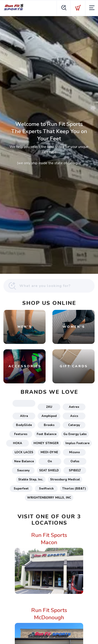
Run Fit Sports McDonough (49, 614)
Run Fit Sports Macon (49, 539)
